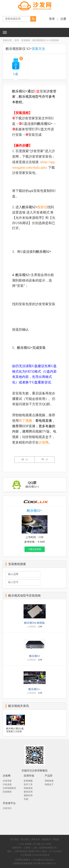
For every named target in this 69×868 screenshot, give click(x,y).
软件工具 (28, 784)
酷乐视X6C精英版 (34, 623)
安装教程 (26, 40)
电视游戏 (28, 788)
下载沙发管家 (35, 549)
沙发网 (28, 844)
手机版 (56, 839)
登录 (52, 19)
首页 (17, 40)
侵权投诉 (46, 839)
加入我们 (25, 839)
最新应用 (28, 795)
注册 (63, 19)
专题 (26, 799)
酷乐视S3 (34, 656)
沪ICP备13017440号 (42, 844)
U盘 (18, 66)
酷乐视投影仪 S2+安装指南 (46, 40)
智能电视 (49, 781)
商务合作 (36, 839)
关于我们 (15, 839)
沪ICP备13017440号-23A (45, 863)
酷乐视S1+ (34, 689)
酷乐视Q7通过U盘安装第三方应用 (15, 730)
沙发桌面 (7, 784)
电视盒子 (49, 784)
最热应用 (28, 792)
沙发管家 (7, 781)
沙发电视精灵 (9, 788)
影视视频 (28, 781)
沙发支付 (7, 808)
